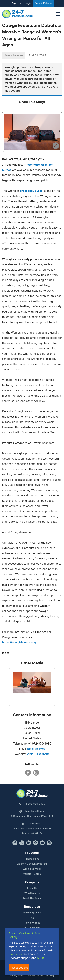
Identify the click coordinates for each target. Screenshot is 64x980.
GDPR (40, 958)
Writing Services (32, 869)
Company (32, 882)
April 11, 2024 (37, 55)
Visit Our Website (38, 754)
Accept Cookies (19, 968)
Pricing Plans (32, 859)
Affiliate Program (32, 874)
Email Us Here (36, 749)
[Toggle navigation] (58, 14)
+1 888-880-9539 (35, 804)
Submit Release (43, 3)
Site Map (50, 976)
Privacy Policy (17, 976)
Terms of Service (35, 976)
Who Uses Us (32, 893)
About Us (32, 888)
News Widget (32, 923)
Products (32, 853)
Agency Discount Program (32, 864)
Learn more (16, 954)
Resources (32, 907)
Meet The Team (32, 898)
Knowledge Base (32, 913)
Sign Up (17, 3)
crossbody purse (31, 191)
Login (28, 3)
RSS (32, 918)
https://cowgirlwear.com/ (19, 643)
